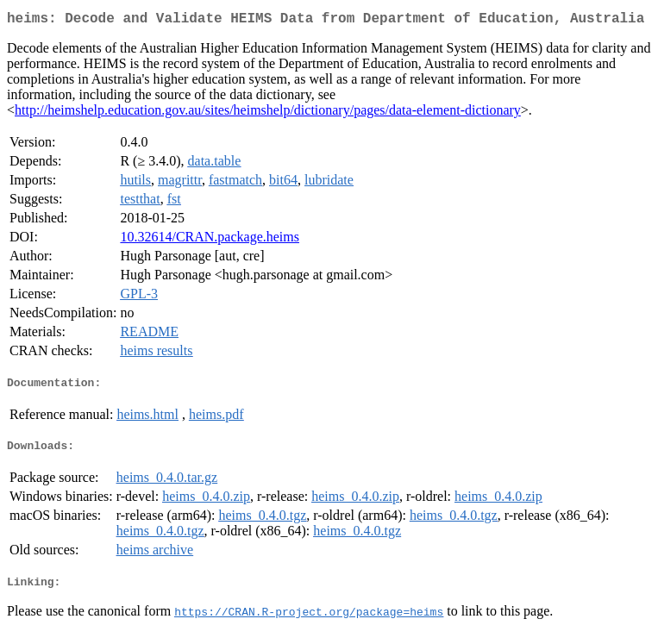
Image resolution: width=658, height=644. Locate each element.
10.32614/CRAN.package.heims (210, 240)
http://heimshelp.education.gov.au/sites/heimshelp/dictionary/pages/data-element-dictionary (268, 113)
